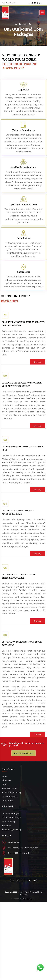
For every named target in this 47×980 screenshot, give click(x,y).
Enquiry (37, 362)
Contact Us (7, 801)
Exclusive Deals (9, 788)
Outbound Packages (12, 817)
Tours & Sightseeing (11, 792)
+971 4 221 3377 (10, 3)
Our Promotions (10, 797)
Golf (4, 784)
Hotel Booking (9, 822)
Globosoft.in (27, 899)
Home (5, 776)
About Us (6, 780)
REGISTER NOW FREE (23, 753)
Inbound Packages (11, 813)
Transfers (6, 826)
